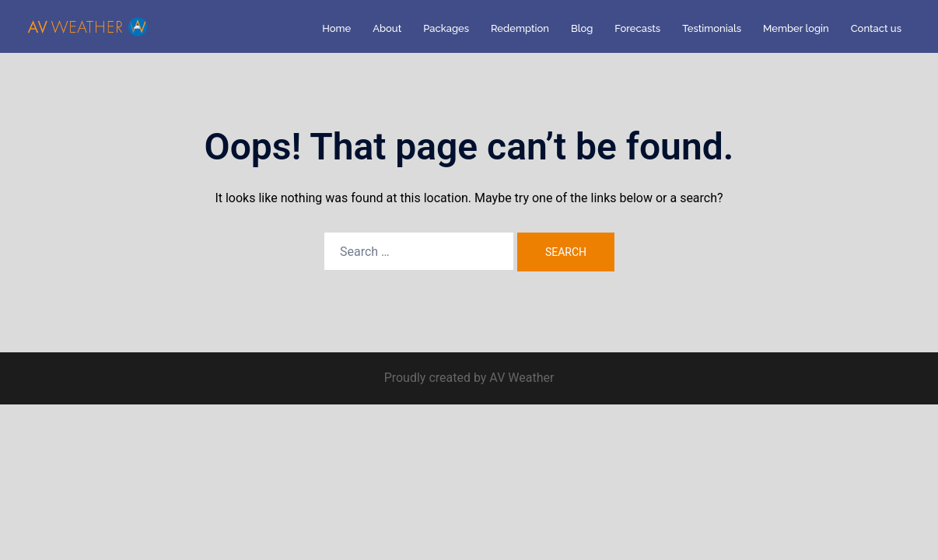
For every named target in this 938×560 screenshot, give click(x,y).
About (387, 28)
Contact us (876, 28)
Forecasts (637, 28)
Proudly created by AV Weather (469, 378)
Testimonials (712, 28)
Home (336, 28)
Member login (796, 28)
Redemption (520, 28)
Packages (446, 28)
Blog (582, 28)
